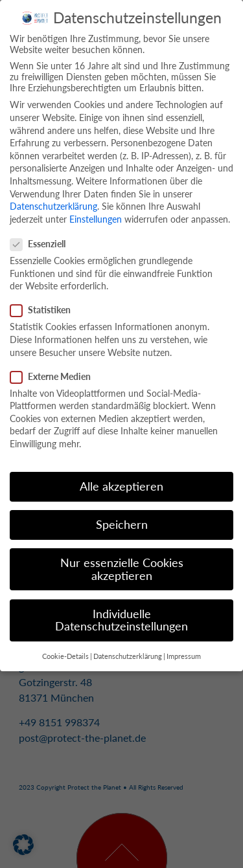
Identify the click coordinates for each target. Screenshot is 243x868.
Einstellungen (96, 215)
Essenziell (42, 240)
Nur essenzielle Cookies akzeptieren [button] (122, 565)
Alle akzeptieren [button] (121, 483)
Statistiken (44, 306)
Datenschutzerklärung (53, 202)
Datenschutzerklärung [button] (128, 652)
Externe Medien (54, 373)
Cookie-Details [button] (65, 652)
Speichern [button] (122, 521)
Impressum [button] (184, 652)
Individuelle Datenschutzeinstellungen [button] (121, 617)
